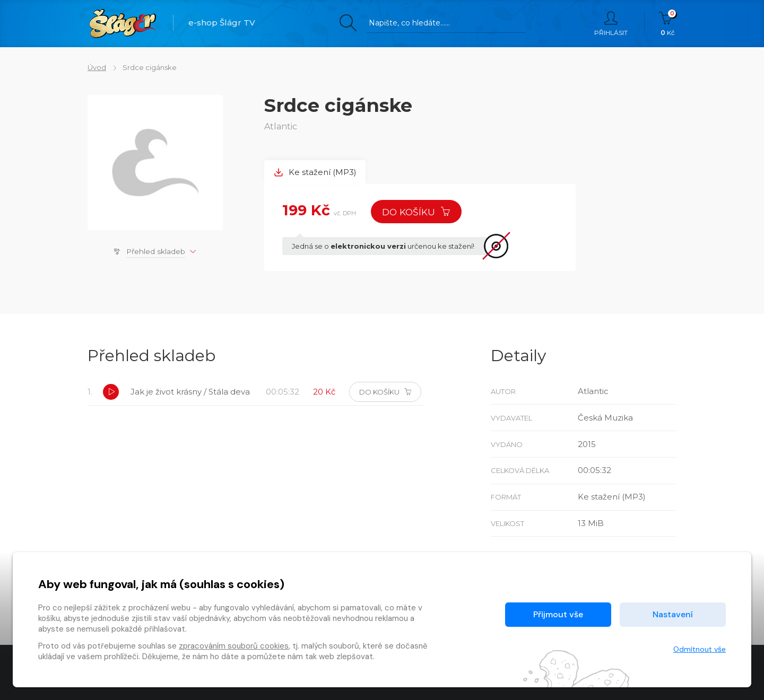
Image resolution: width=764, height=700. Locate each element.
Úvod (97, 67)
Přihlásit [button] (611, 24)
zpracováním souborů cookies (234, 646)
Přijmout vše (558, 614)
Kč (668, 24)
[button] (111, 392)
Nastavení (673, 614)
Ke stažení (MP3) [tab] (315, 172)
